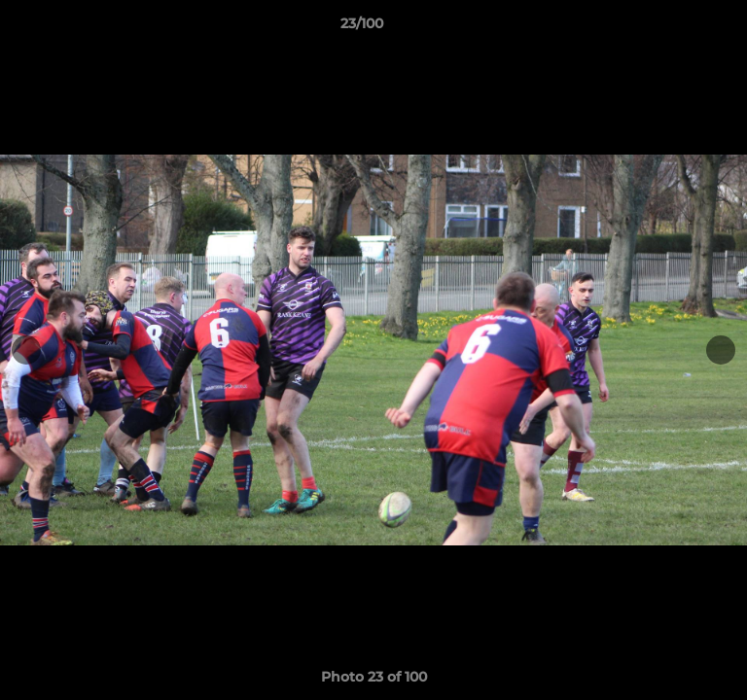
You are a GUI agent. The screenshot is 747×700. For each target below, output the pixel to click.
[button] (677, 28)
